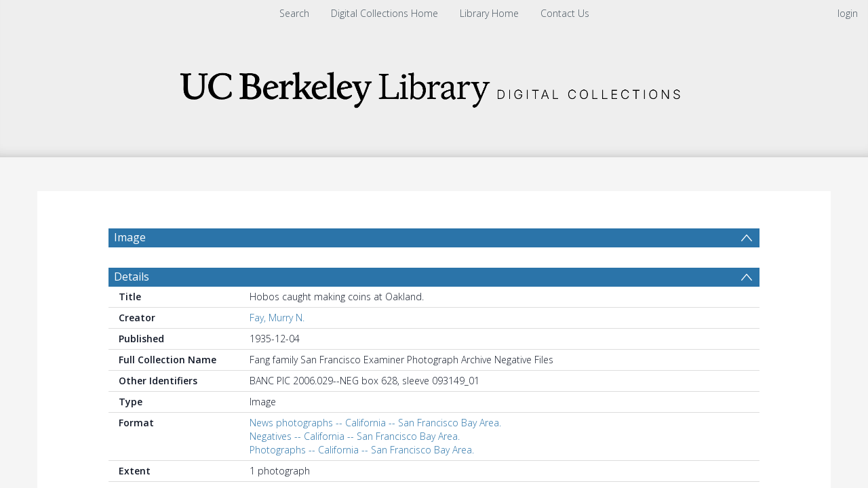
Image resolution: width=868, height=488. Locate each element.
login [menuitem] (848, 13)
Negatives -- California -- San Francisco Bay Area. (355, 469)
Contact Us (565, 13)
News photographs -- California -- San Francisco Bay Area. (375, 455)
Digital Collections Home (384, 13)
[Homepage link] (434, 86)
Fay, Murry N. (277, 350)
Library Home (489, 13)
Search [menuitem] (294, 13)
